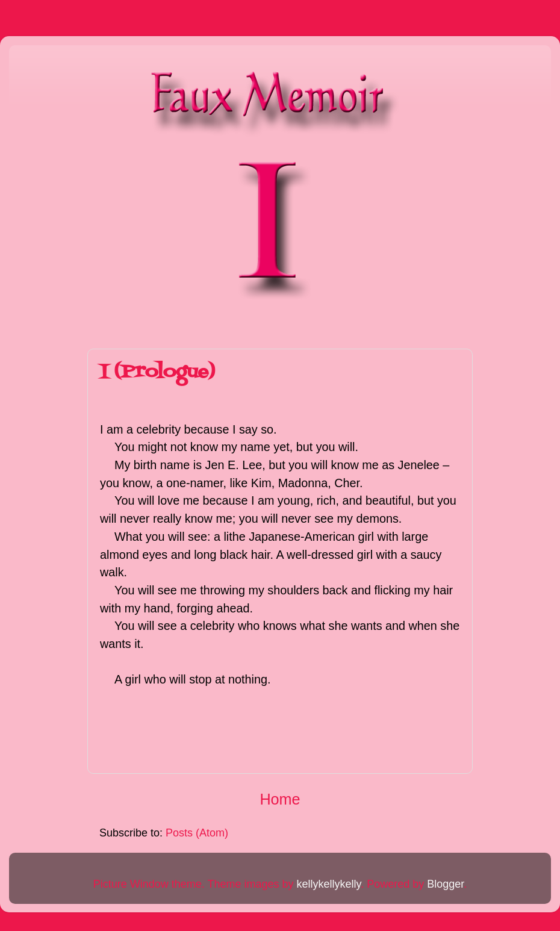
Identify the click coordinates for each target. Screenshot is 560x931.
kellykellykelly (328, 884)
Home (280, 799)
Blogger (445, 884)
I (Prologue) (157, 372)
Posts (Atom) (197, 833)
